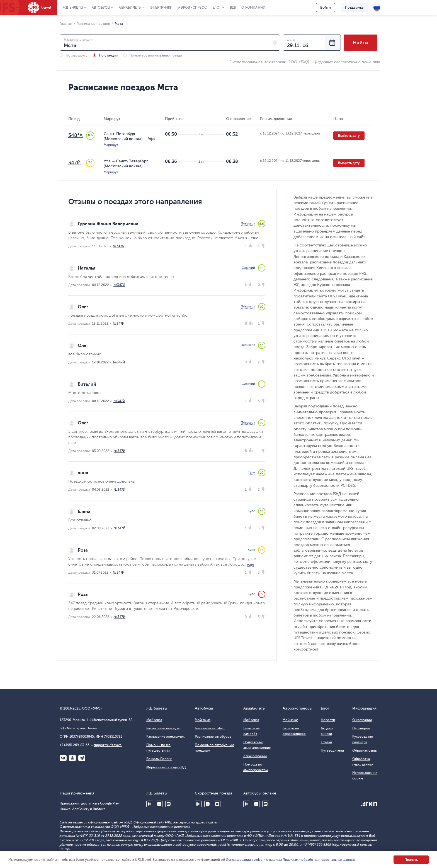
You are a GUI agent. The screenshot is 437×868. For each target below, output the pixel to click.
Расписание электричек (165, 737)
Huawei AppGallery (159, 804)
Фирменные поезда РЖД (166, 767)
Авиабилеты (130, 8)
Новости (328, 720)
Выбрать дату (349, 136)
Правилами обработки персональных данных (319, 860)
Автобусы (101, 8)
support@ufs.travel (108, 745)
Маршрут (111, 145)
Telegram (82, 758)
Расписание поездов (163, 728)
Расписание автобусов (213, 737)
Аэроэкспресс (192, 8)
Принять (411, 860)
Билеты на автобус (210, 728)
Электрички (161, 8)
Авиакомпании (255, 756)
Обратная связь (365, 750)
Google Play (150, 804)
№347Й (119, 285)
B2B (233, 8)
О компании (253, 8)
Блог (217, 8)
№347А (118, 246)
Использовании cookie (244, 860)
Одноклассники (72, 758)
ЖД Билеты (73, 8)
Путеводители (332, 750)
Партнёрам (361, 728)
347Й (75, 163)
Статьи (326, 742)
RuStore (169, 804)
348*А (76, 135)
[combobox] (170, 43)
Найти (360, 43)
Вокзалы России (159, 759)
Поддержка (354, 8)
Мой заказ (154, 720)
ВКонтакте (63, 758)
